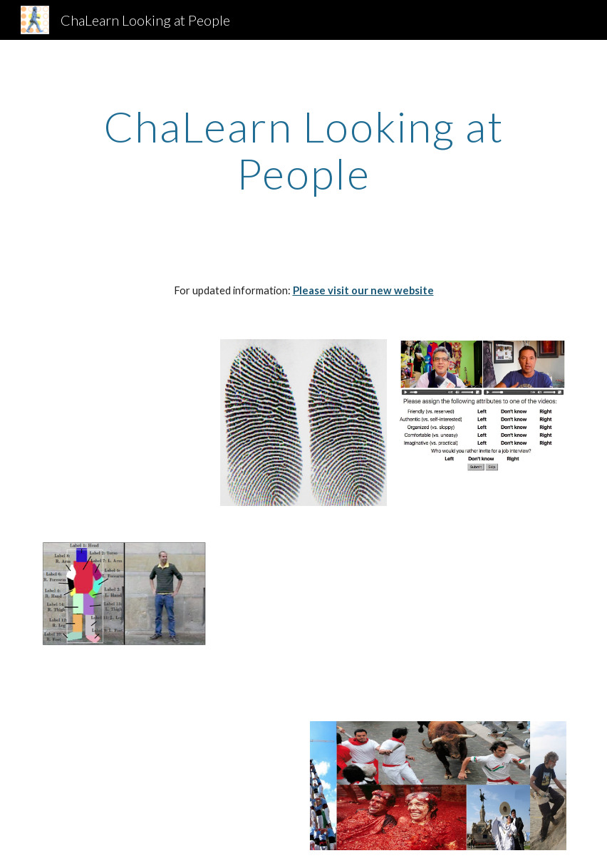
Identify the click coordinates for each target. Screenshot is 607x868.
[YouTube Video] (124, 413)
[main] (303, 150)
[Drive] (483, 595)
